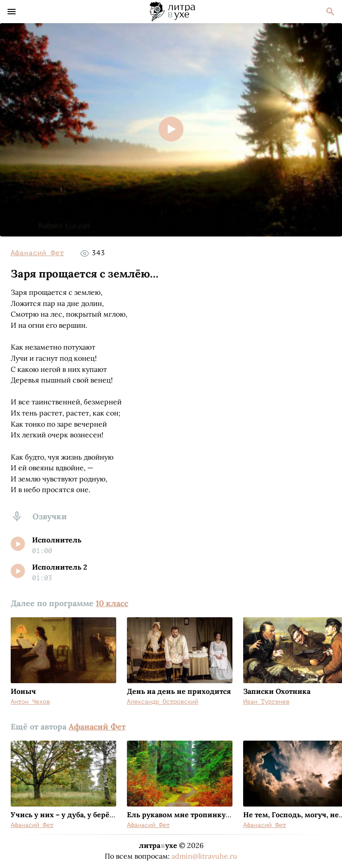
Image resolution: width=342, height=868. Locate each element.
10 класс (112, 603)
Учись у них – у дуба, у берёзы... (68, 815)
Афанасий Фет (37, 253)
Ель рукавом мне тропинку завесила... (196, 815)
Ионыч (23, 691)
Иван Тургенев (266, 702)
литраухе (158, 845)
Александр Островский (163, 702)
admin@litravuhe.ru (204, 856)
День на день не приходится (179, 691)
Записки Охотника (277, 691)
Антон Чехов (30, 702)
